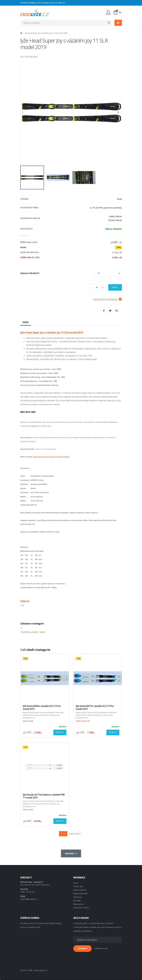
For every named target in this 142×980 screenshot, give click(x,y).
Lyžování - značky (30, 632)
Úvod (76, 883)
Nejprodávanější (80, 893)
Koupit (115, 287)
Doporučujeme (80, 890)
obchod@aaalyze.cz (29, 899)
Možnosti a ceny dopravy (108, 299)
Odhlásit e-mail (101, 948)
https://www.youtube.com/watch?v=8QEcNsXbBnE (51, 457)
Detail (60, 732)
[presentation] (24, 112)
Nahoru (71, 853)
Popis (26, 322)
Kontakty (77, 901)
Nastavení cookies (81, 908)
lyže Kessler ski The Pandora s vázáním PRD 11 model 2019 (44, 796)
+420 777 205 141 (28, 892)
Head (42, 632)
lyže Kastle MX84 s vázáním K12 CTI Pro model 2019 (42, 708)
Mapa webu (78, 904)
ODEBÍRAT (82, 948)
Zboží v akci (78, 886)
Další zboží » (75, 834)
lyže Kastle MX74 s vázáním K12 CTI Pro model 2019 (95, 708)
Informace (78, 897)
